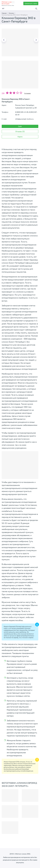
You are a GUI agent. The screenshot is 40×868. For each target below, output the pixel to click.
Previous (4, 40)
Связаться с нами (31, 3)
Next (36, 40)
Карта (20, 137)
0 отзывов (27, 93)
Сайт (20, 126)
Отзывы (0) (20, 131)
